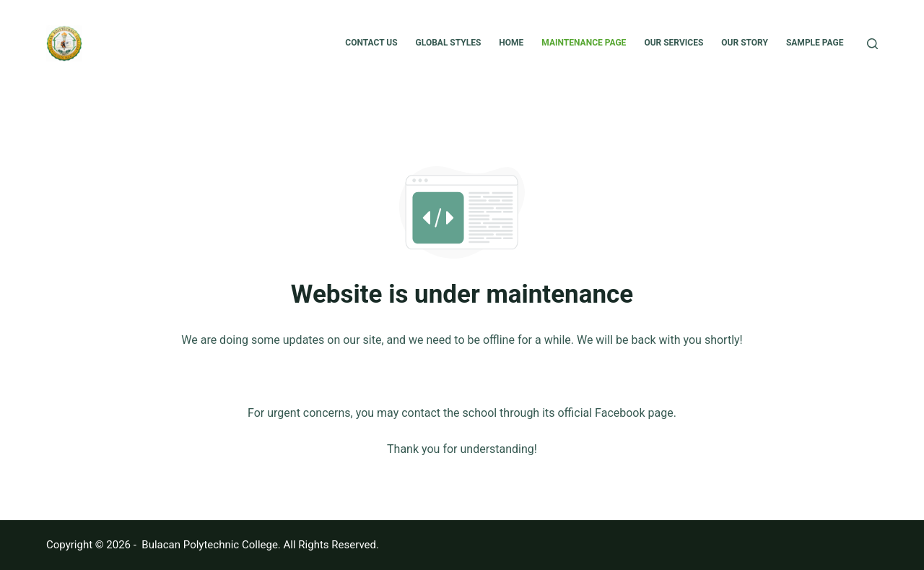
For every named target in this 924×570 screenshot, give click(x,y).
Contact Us (371, 43)
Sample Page (815, 43)
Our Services (674, 43)
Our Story (745, 43)
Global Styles (449, 43)
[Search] (872, 44)
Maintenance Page (584, 43)
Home (511, 43)
